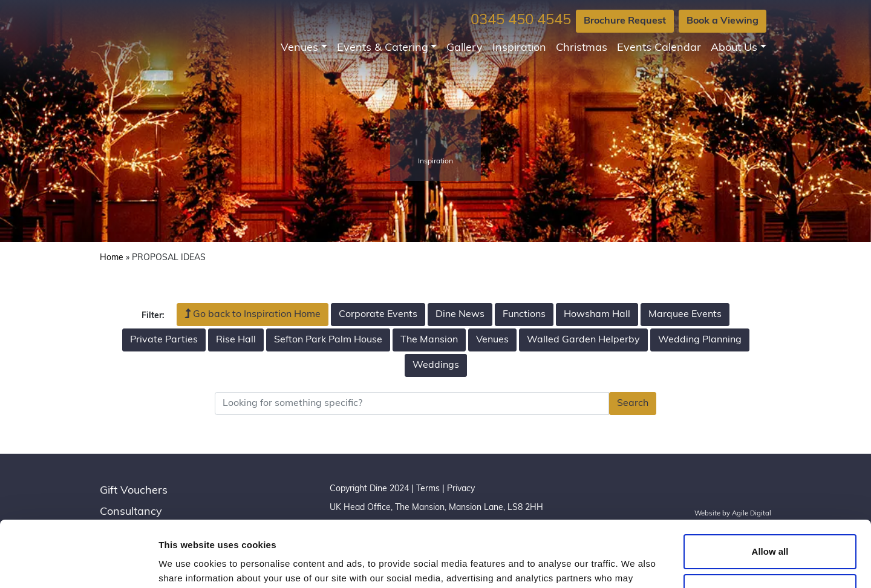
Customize (771, 529)
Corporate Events (378, 315)
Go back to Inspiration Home (253, 314)
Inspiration (519, 48)
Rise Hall (236, 340)
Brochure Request (625, 21)
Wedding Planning (700, 340)
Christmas (582, 48)
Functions (524, 315)
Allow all (770, 490)
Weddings (436, 365)
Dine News (460, 315)
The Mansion (429, 340)
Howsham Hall (597, 315)
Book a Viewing (723, 21)
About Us (734, 48)
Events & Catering (383, 48)
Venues (299, 48)
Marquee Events (685, 315)
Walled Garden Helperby (583, 340)
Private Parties (164, 340)
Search (633, 403)
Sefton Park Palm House (328, 340)
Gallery (465, 48)
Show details (187, 564)
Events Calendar (659, 48)
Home (112, 258)
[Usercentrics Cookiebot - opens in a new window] (78, 564)
